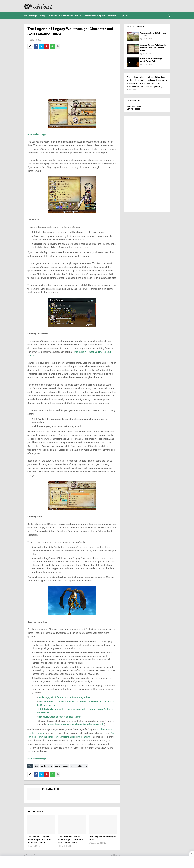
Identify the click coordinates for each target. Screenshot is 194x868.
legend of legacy (61, 766)
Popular (131, 27)
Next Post (114, 854)
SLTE (32, 40)
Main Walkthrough (37, 134)
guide (43, 766)
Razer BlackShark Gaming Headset (134, 108)
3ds (39, 40)
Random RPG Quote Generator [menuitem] (101, 16)
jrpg (50, 766)
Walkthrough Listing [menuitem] (34, 16)
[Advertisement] (72, 74)
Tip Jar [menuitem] (124, 16)
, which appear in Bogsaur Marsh (60, 717)
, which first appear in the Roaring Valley (64, 697)
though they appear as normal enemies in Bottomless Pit (76, 724)
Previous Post (32, 854)
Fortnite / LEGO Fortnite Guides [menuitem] (65, 16)
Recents (141, 27)
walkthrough (82, 766)
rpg (72, 766)
